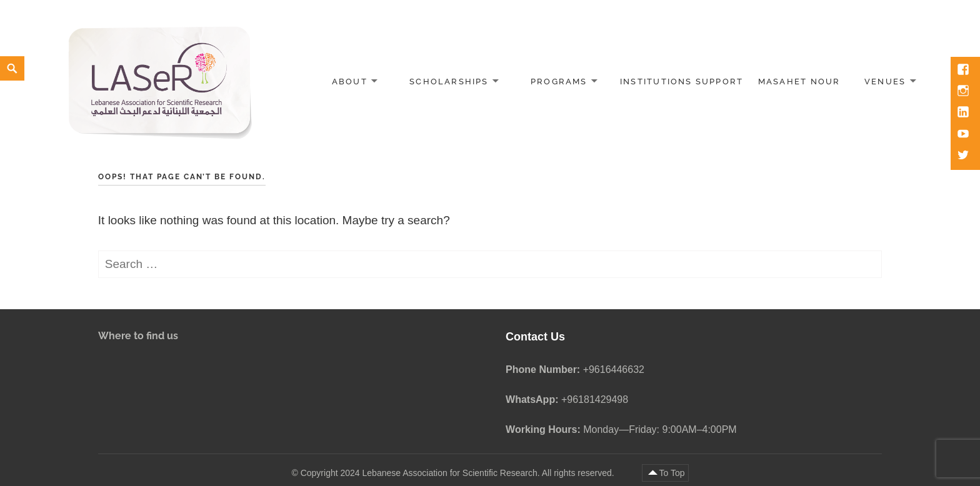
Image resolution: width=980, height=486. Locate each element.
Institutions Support (682, 82)
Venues (885, 82)
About (350, 82)
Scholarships (449, 82)
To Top (672, 473)
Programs (559, 82)
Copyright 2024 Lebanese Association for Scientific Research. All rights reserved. (459, 473)
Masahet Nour (799, 82)
